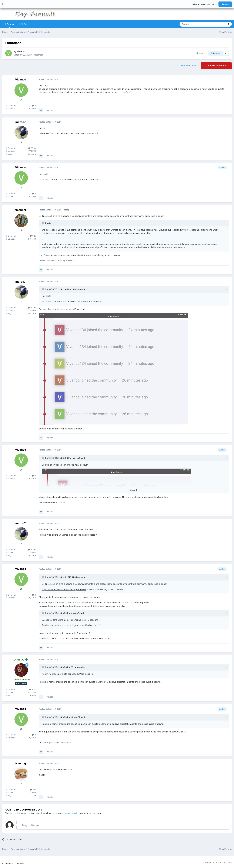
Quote (50, 110)
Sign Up (225, 4)
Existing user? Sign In (204, 4)
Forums (10, 25)
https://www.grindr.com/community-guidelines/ (61, 255)
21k (33, 789)
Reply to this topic (216, 66)
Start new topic (188, 66)
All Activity (26, 24)
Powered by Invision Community (218, 862)
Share (201, 53)
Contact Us (8, 863)
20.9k (32, 148)
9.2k (33, 689)
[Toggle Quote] (43, 223)
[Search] (195, 24)
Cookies (20, 863)
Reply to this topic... (30, 825)
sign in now (70, 813)
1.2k (33, 236)
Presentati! (38, 55)
